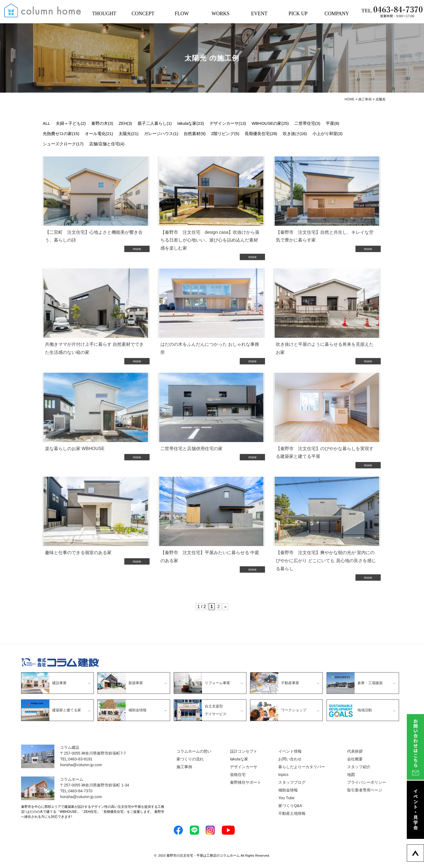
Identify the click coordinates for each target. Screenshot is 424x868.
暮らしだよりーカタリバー (302, 767)
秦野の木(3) (102, 123)
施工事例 (184, 767)
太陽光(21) (128, 134)
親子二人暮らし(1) (155, 123)
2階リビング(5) (225, 134)
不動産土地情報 (292, 813)
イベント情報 (290, 751)
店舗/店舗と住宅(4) (107, 144)
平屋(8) (332, 123)
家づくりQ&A (290, 806)
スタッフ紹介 (359, 767)
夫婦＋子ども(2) (71, 123)
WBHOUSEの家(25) (270, 123)
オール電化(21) (99, 134)
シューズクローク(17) (63, 144)
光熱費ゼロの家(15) (61, 134)
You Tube (287, 798)
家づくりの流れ (190, 759)
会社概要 (355, 759)
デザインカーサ (244, 767)
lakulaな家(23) (191, 123)
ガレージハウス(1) (161, 134)
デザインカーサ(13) (228, 123)
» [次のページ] (225, 607)
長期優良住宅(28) (261, 134)
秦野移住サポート (246, 782)
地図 (351, 775)
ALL (46, 123)
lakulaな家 (239, 759)
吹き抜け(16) (295, 134)
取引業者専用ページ (365, 790)
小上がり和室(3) (327, 134)
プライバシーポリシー (367, 782)
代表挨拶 (355, 751)
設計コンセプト (244, 751)
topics (283, 775)
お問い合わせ (290, 759)
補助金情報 (288, 790)
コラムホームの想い (194, 751)
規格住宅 (238, 775)
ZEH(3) (125, 123)
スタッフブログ (292, 782)
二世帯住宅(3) (307, 123)
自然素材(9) (195, 134)
